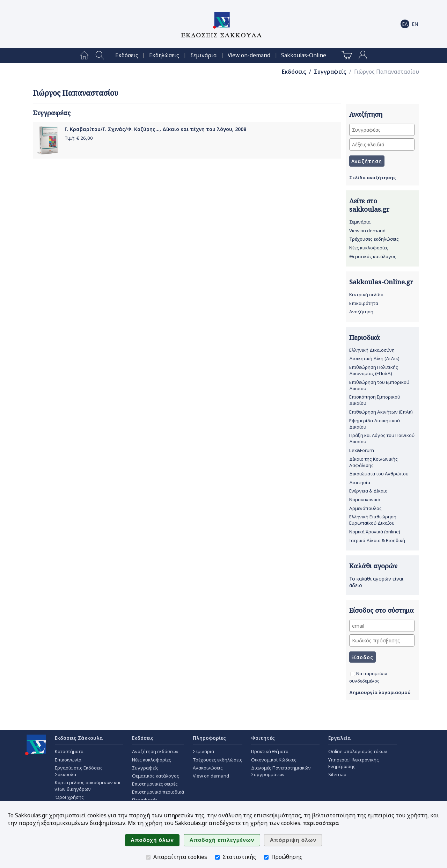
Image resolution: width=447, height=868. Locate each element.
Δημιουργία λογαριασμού (380, 692)
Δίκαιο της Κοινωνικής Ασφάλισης (373, 462)
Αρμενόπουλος (365, 508)
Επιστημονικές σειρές (155, 784)
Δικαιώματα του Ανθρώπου (379, 474)
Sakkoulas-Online (304, 55)
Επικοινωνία (68, 760)
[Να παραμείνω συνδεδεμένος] (353, 674)
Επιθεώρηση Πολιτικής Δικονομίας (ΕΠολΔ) (374, 370)
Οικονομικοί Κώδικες (274, 760)
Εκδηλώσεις (164, 55)
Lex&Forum (362, 450)
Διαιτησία (360, 482)
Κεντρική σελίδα (366, 294)
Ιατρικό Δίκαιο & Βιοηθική (377, 540)
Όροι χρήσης (69, 797)
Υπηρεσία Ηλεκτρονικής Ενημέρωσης (354, 763)
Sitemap (337, 774)
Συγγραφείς (330, 72)
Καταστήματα (69, 751)
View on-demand (249, 55)
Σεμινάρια (204, 55)
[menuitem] (84, 56)
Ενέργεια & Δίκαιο (368, 491)
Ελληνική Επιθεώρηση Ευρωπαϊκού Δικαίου (373, 520)
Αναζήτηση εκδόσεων (155, 751)
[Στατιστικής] (217, 857)
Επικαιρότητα (364, 303)
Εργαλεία (340, 738)
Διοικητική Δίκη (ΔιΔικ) (374, 358)
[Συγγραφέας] (382, 130)
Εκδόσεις (127, 55)
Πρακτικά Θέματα (270, 751)
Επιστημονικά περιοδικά (158, 792)
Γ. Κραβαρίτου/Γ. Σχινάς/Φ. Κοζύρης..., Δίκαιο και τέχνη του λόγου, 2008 (155, 129)
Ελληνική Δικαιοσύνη (372, 350)
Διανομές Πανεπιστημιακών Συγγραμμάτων (281, 771)
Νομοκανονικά (365, 499)
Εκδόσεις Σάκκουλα (79, 738)
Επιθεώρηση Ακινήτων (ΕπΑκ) (381, 412)
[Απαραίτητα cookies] (148, 857)
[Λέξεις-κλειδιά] (382, 144)
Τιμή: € (79, 138)
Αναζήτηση (361, 312)
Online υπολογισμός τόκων (358, 751)
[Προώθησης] (266, 857)
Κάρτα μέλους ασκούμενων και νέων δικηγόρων (88, 786)
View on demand (367, 231)
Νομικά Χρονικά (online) (375, 532)
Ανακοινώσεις (208, 768)
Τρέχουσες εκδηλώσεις (374, 239)
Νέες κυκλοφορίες (369, 248)
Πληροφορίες (209, 738)
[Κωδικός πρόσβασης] (382, 640)
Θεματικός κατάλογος (373, 256)
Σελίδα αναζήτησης (372, 177)
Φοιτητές (263, 738)
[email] (382, 626)
